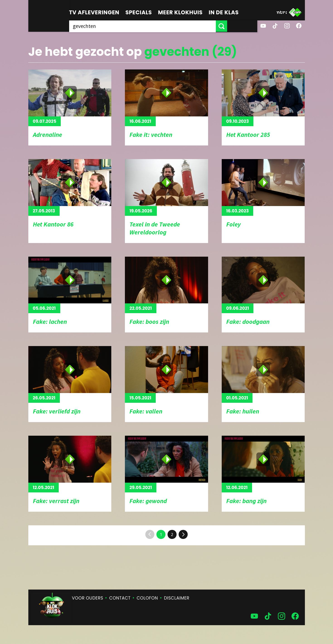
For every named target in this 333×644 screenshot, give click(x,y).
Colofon (147, 598)
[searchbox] (158, 26)
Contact (120, 598)
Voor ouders (88, 598)
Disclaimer (177, 598)
